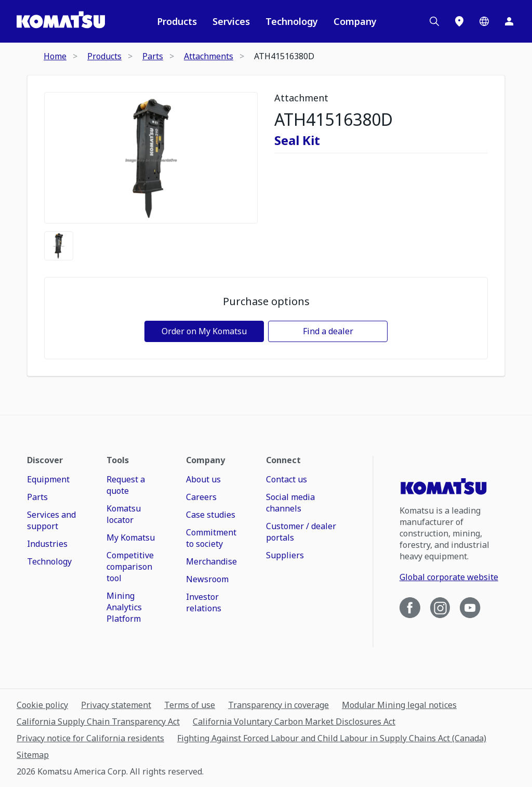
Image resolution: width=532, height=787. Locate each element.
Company (355, 21)
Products (177, 21)
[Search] (434, 21)
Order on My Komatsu (204, 331)
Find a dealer (328, 331)
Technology (292, 21)
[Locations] (459, 21)
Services (231, 21)
